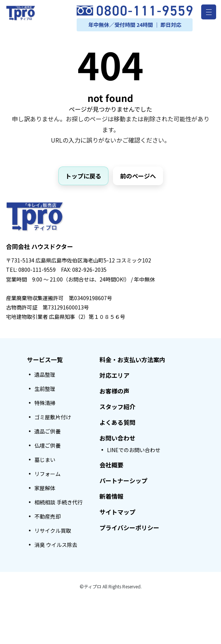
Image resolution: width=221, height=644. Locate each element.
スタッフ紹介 (117, 407)
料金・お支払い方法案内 (132, 360)
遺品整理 (45, 374)
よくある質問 (117, 422)
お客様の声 (114, 391)
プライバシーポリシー (129, 528)
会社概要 (111, 465)
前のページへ (138, 176)
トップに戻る (83, 176)
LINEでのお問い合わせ (134, 450)
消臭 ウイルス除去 (56, 545)
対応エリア (114, 375)
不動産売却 (47, 516)
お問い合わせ (117, 438)
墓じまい (45, 460)
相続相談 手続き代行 (59, 502)
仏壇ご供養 (47, 445)
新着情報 (111, 496)
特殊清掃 (45, 403)
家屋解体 (45, 488)
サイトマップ (117, 512)
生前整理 (45, 389)
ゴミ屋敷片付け (53, 417)
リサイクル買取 (53, 531)
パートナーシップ (123, 480)
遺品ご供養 (47, 431)
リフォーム (47, 474)
